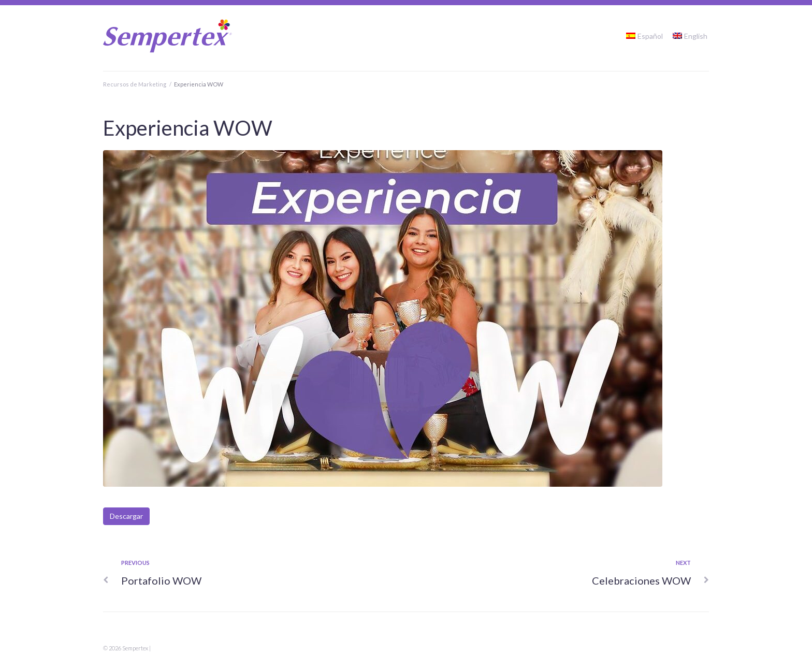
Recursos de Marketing (135, 84)
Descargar (126, 516)
